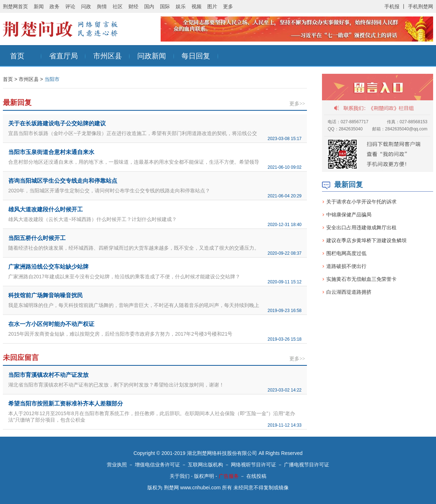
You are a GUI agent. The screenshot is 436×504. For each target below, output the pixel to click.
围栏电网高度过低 (346, 253)
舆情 (102, 6)
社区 (118, 6)
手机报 (392, 6)
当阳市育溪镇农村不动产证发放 (48, 375)
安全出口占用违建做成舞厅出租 (361, 227)
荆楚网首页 (15, 6)
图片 (212, 6)
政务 (54, 6)
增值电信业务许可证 (157, 465)
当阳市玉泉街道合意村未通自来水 (51, 152)
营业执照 (117, 465)
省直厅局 (63, 56)
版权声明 (204, 476)
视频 (196, 6)
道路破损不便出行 (346, 266)
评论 (70, 6)
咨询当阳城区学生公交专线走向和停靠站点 (63, 181)
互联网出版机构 (205, 465)
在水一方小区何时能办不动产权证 (51, 324)
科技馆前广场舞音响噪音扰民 (46, 295)
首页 (17, 56)
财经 (133, 6)
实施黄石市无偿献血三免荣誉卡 (361, 279)
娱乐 (181, 6)
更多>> (297, 104)
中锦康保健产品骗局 (349, 215)
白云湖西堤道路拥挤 (349, 292)
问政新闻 (152, 56)
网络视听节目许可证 (253, 465)
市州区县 (108, 56)
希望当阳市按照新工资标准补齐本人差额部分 (66, 404)
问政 (86, 6)
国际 (165, 6)
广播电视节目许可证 (307, 465)
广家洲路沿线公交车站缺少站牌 (48, 267)
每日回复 (196, 56)
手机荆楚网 (421, 6)
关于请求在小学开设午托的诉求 (361, 202)
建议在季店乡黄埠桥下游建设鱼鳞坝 (366, 240)
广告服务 (229, 476)
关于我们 (180, 476)
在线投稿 (256, 476)
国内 (149, 6)
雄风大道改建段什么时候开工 (46, 209)
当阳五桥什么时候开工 (37, 238)
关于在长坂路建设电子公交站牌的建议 (57, 123)
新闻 (39, 6)
